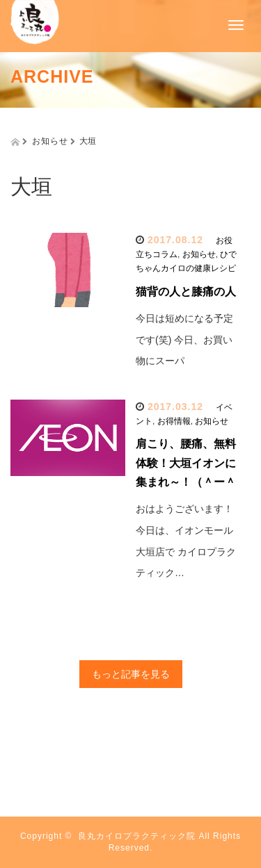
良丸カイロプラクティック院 (137, 836)
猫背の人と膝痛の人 (186, 292)
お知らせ (199, 254)
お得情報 (174, 421)
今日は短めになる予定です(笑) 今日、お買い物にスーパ (184, 340)
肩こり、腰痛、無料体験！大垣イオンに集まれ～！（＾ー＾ (186, 462)
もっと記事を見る (131, 674)
